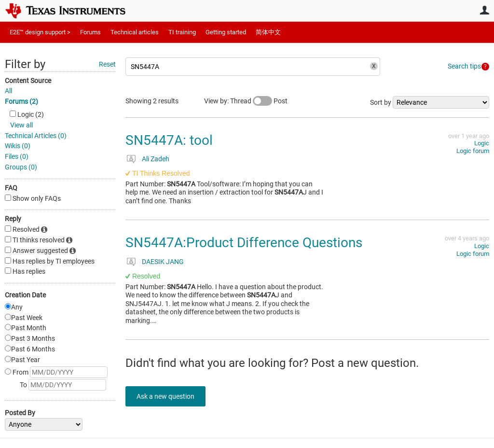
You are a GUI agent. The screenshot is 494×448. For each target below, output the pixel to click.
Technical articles (135, 32)
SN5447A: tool (169, 140)
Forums (90, 32)
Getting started (226, 32)
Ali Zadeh (156, 159)
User (484, 10)
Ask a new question (169, 396)
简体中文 (268, 32)
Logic (482, 143)
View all (21, 125)
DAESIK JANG (163, 262)
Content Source (28, 81)
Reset (107, 64)
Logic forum (473, 151)
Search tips (464, 66)
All (8, 91)
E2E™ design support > (40, 32)
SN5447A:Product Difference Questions (244, 243)
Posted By (20, 413)
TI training (182, 32)
